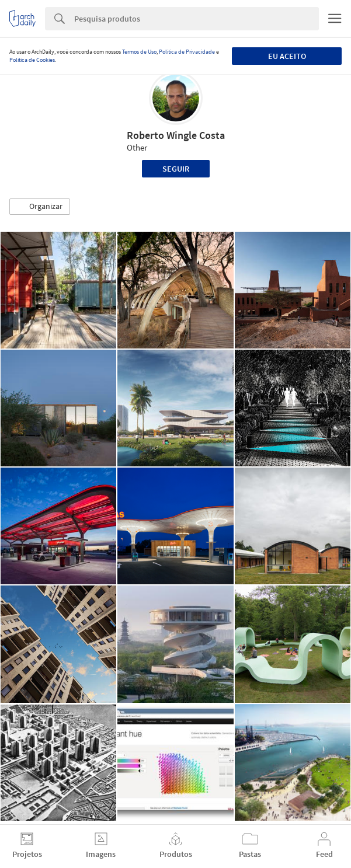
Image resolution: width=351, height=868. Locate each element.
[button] (40, 207)
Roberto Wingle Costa (176, 135)
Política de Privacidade (187, 52)
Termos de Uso (139, 52)
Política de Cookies (32, 60)
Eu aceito (287, 56)
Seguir (176, 169)
